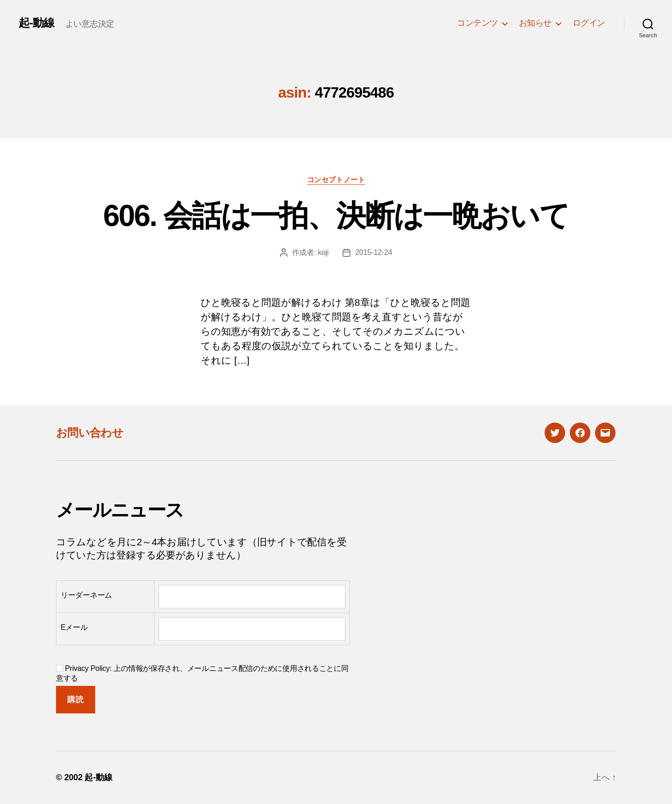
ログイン (589, 23)
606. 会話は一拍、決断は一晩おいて (336, 216)
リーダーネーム (86, 595)
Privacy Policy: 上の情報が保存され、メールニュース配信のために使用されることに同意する (202, 673)
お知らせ (535, 23)
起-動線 (36, 23)
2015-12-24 (374, 252)
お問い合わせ (90, 433)
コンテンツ (477, 23)
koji (323, 252)
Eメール (74, 627)
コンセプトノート (336, 180)
